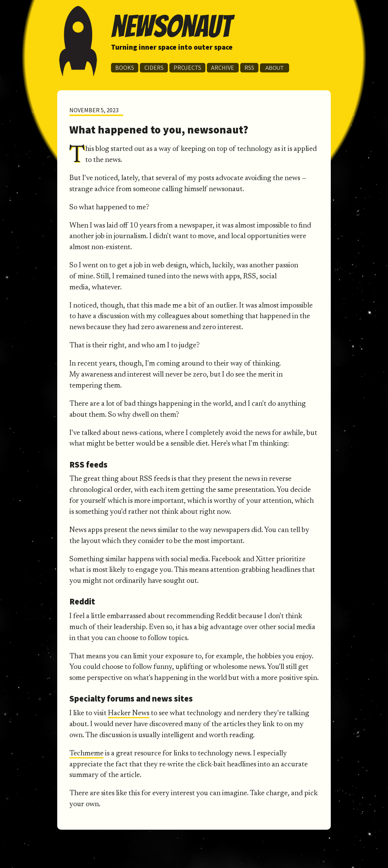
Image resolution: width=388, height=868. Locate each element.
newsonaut (171, 26)
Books (125, 67)
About (274, 68)
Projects (187, 67)
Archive (223, 67)
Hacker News (129, 713)
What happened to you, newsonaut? (159, 130)
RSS (249, 67)
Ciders (154, 67)
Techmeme (86, 754)
